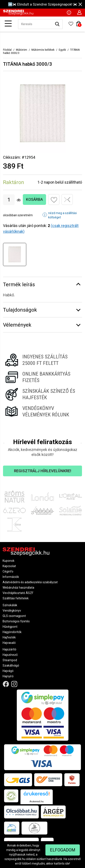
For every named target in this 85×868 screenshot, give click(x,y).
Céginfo (8, 571)
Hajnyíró (8, 676)
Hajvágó (8, 671)
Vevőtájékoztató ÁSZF (18, 593)
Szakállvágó (11, 665)
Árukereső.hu (36, 801)
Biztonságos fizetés (16, 621)
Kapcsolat (9, 566)
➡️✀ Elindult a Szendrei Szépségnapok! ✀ (42, 4)
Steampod (10, 660)
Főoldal (7, 50)
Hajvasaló (9, 643)
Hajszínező (10, 655)
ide (67, 863)
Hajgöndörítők (12, 632)
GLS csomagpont (14, 616)
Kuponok (8, 561)
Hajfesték (9, 637)
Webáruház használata (18, 588)
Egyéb (62, 50)
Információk (11, 577)
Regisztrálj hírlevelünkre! (43, 471)
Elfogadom (63, 850)
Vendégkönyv (12, 611)
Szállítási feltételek (16, 598)
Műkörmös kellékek (43, 50)
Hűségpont (10, 627)
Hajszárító (9, 649)
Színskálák (10, 605)
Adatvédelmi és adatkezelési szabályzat (30, 582)
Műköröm (22, 50)
